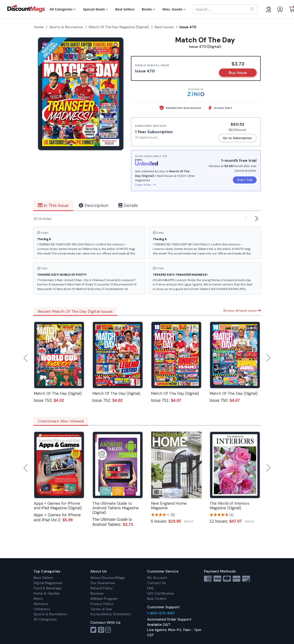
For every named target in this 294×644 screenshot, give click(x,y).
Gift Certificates (161, 593)
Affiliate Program (104, 599)
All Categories (45, 619)
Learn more (145, 185)
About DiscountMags (108, 578)
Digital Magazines (48, 583)
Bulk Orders (157, 599)
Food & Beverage (48, 588)
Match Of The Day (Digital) (58, 393)
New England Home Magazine (169, 506)
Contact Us (156, 583)
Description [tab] (94, 205)
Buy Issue (238, 73)
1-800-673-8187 (161, 613)
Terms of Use (101, 609)
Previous (26, 358)
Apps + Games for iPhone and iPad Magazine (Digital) (58, 506)
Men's (38, 599)
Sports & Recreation (50, 614)
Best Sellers (43, 578)
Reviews (97, 593)
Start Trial (245, 180)
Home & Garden (47, 593)
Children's (42, 609)
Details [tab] (128, 205)
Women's (41, 604)
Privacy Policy (102, 604)
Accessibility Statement (111, 614)
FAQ (150, 588)
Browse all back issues (242, 311)
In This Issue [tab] (53, 205)
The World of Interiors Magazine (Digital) (229, 506)
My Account (157, 578)
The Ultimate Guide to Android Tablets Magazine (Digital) (116, 508)
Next (268, 358)
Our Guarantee (103, 583)
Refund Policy (102, 588)
